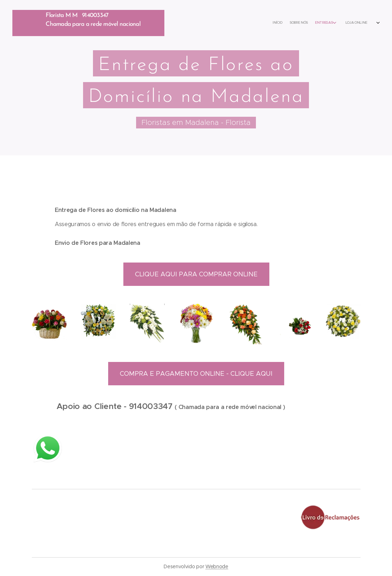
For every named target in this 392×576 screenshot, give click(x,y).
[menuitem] (305, 23)
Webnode (217, 566)
